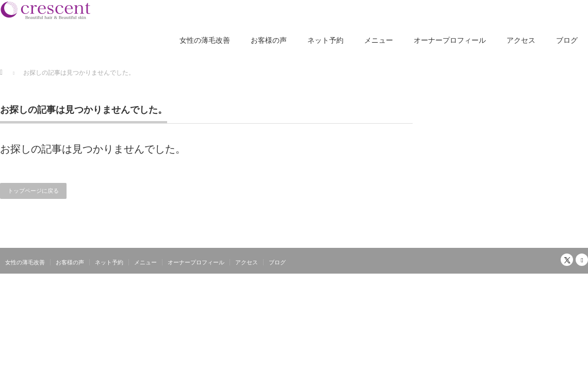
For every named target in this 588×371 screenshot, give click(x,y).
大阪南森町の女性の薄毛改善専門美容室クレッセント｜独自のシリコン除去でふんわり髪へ (461, 280)
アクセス (521, 40)
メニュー (379, 40)
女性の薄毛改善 (205, 40)
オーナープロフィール (450, 40)
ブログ (567, 40)
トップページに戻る (33, 191)
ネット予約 (325, 40)
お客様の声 (269, 40)
